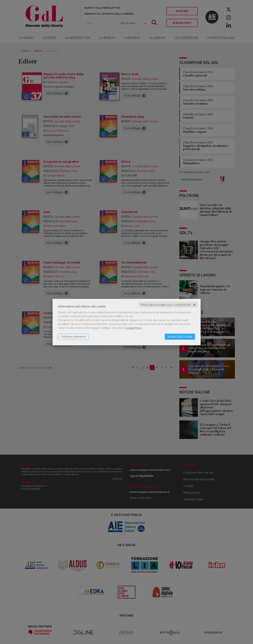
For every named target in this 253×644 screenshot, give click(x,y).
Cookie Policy (134, 328)
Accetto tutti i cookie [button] (180, 336)
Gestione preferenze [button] (73, 336)
